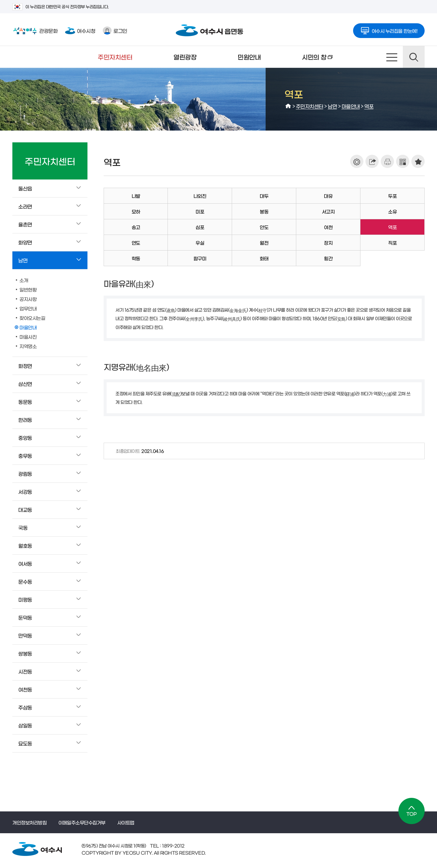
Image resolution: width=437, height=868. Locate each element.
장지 (328, 243)
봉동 (264, 211)
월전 (264, 243)
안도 (264, 227)
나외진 (200, 196)
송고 (136, 227)
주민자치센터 (115, 57)
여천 (328, 227)
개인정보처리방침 (29, 822)
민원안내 (249, 57)
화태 (264, 258)
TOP (412, 811)
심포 (200, 227)
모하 (136, 211)
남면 (332, 106)
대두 (264, 196)
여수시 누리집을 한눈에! (389, 29)
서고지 (328, 211)
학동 (136, 258)
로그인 (115, 31)
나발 (136, 196)
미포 (200, 211)
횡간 (328, 258)
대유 (328, 196)
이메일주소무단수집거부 (82, 822)
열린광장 (185, 57)
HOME (288, 106)
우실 (200, 243)
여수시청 (80, 31)
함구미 (200, 258)
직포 (392, 243)
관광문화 (35, 31)
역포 (369, 106)
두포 (392, 196)
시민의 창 (307, 61)
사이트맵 (392, 57)
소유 (392, 211)
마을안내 (351, 106)
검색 (414, 57)
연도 (136, 243)
